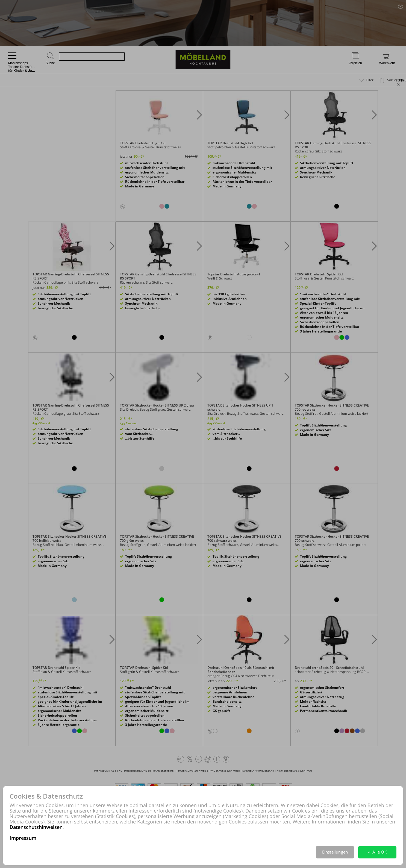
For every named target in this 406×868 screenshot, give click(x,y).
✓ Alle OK (377, 852)
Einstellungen (335, 852)
